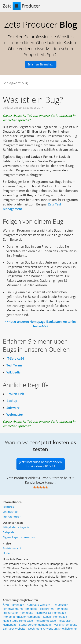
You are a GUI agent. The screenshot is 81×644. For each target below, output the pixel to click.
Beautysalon (61, 605)
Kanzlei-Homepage (55, 617)
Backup (12, 401)
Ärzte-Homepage (13, 605)
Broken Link (15, 394)
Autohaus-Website (38, 605)
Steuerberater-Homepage (35, 625)
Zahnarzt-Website (14, 629)
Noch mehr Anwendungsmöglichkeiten (53, 629)
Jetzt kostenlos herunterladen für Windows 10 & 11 (41, 464)
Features (8, 507)
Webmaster (15, 415)
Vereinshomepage (66, 625)
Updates (8, 553)
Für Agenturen (12, 517)
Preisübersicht (12, 548)
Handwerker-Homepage (51, 613)
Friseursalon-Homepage (18, 613)
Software (13, 408)
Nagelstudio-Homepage (18, 621)
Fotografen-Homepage (54, 609)
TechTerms (14, 365)
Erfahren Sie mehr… (41, 64)
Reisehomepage (46, 621)
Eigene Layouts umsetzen (19, 537)
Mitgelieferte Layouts (16, 527)
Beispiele (9, 532)
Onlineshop (10, 512)
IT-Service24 (15, 359)
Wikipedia (13, 372)
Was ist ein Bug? (33, 100)
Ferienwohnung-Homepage (20, 609)
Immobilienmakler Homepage (22, 617)
